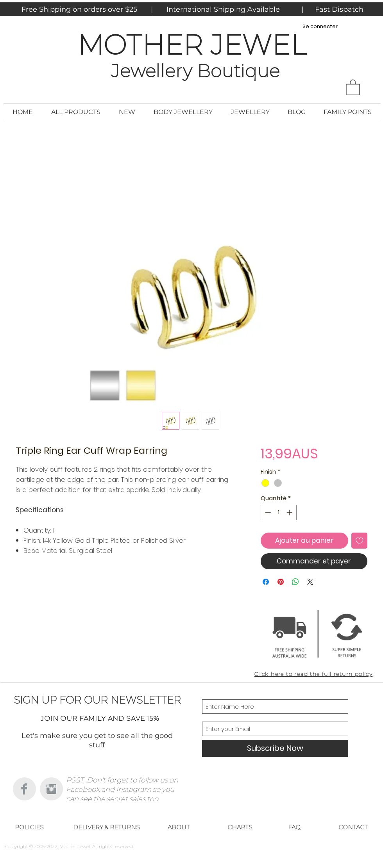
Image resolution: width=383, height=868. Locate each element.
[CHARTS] (240, 827)
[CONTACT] (353, 827)
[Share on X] (310, 582)
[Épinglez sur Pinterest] (281, 582)
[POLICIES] (29, 827)
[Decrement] (267, 512)
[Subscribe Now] (275, 748)
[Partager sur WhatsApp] (295, 582)
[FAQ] (294, 827)
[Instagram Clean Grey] (51, 789)
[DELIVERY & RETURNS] (106, 827)
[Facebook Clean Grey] (24, 789)
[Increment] (290, 512)
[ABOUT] (179, 827)
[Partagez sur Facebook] (266, 582)
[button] (353, 87)
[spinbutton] (278, 512)
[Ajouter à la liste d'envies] (360, 541)
